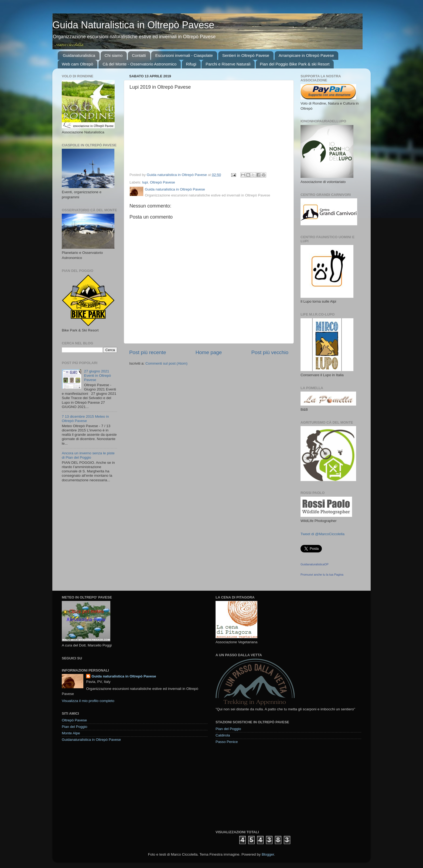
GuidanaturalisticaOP (315, 564)
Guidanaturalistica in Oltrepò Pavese (91, 740)
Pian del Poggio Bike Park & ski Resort (295, 64)
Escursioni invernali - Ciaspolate (184, 55)
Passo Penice (227, 742)
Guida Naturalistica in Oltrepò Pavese (133, 25)
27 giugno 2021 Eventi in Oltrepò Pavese (97, 376)
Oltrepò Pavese (163, 182)
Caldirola (223, 735)
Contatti (139, 55)
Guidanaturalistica (79, 55)
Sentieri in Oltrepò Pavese (246, 55)
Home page (209, 352)
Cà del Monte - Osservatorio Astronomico (139, 64)
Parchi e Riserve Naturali (228, 64)
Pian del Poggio (75, 727)
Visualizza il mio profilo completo (88, 701)
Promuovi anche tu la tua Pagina (322, 575)
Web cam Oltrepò (77, 64)
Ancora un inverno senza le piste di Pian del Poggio (88, 455)
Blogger (268, 854)
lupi (145, 182)
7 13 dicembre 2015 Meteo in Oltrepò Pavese (85, 419)
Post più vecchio (270, 352)
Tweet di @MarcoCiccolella (323, 534)
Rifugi (191, 64)
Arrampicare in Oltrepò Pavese (306, 55)
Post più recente (148, 352)
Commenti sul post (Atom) (166, 363)
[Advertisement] (256, 787)
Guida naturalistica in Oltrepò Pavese (124, 676)
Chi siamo (114, 55)
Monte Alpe (71, 733)
